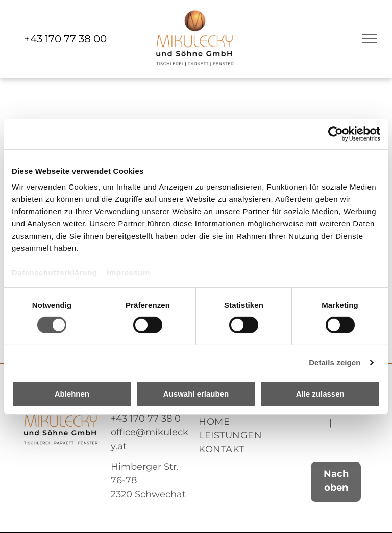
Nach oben (336, 481)
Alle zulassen (320, 394)
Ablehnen (72, 394)
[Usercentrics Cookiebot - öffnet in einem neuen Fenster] (336, 133)
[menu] (370, 39)
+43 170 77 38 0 (146, 419)
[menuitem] (240, 422)
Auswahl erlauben (196, 394)
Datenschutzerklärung (55, 273)
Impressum (128, 273)
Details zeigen (335, 363)
